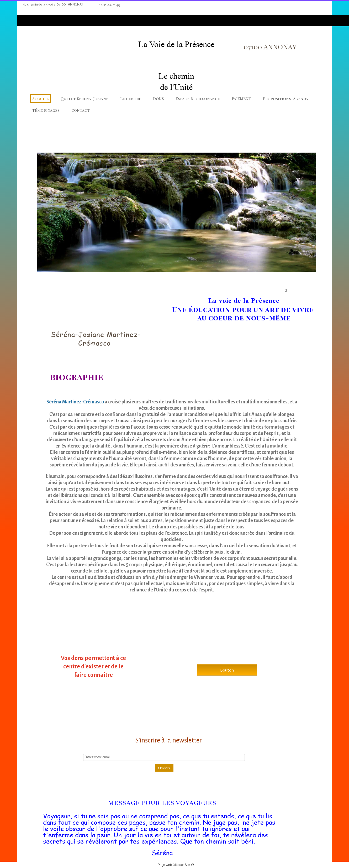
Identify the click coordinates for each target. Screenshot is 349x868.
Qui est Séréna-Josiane (84, 98)
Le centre (131, 98)
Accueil (41, 98)
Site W (189, 865)
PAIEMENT (241, 98)
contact (81, 110)
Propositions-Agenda (285, 98)
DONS (158, 98)
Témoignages (46, 110)
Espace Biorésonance (198, 98)
